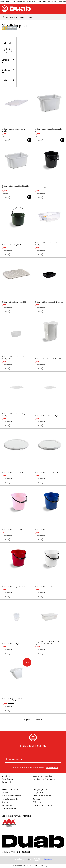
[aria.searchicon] (3, 17)
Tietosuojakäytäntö (52, 767)
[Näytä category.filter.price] (8, 80)
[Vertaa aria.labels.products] (6, 141)
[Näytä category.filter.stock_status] (8, 71)
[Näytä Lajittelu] (8, 61)
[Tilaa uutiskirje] (59, 759)
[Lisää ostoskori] (29, 140)
